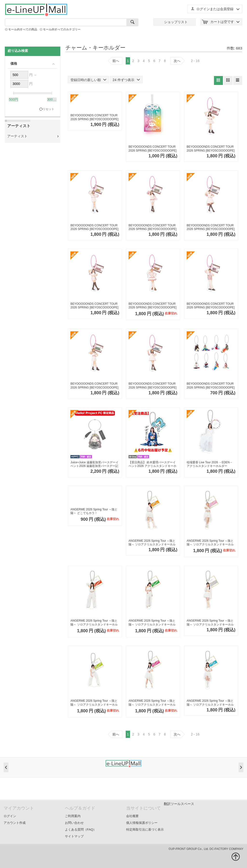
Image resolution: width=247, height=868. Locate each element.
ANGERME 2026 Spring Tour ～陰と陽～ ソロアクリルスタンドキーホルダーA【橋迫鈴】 (94, 623)
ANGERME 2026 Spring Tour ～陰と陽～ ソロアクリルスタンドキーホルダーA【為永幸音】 (210, 543)
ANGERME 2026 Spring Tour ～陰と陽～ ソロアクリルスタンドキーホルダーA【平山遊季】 (94, 703)
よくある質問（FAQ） (81, 830)
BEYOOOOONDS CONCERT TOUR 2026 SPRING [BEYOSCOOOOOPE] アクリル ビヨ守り (153, 149)
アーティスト (17, 136)
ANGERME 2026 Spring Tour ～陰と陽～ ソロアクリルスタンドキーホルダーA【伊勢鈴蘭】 (152, 543)
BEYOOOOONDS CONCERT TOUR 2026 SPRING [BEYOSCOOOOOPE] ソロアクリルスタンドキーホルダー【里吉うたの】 (153, 386)
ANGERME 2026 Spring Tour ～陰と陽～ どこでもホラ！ (94, 511)
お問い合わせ (74, 823)
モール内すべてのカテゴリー (62, 29)
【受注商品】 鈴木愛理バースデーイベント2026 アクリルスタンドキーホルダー (152, 464)
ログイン (10, 816)
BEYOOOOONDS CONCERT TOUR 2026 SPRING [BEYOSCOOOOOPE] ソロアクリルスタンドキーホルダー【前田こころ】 (211, 227)
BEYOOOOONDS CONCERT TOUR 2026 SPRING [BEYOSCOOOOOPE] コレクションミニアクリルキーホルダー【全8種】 (211, 386)
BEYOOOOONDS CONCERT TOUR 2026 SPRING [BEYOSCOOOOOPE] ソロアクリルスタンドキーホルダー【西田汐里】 (211, 149)
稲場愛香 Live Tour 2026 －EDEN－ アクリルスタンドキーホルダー (210, 464)
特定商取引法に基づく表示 (145, 830)
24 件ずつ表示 (126, 80)
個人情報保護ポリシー (142, 823)
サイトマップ (74, 836)
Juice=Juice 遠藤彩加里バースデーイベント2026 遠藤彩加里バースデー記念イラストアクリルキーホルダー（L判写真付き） (94, 464)
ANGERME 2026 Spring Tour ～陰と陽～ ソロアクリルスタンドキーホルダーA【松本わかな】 (210, 623)
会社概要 (132, 816)
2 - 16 (195, 61)
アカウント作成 (15, 823)
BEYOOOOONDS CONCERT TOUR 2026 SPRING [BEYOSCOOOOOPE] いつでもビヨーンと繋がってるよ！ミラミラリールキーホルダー (94, 117)
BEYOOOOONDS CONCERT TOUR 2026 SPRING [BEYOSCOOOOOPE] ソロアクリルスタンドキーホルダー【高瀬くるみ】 (153, 227)
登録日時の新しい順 (88, 80)
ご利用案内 (73, 816)
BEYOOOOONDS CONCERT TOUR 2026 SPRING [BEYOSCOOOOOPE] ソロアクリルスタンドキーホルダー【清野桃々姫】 (153, 306)
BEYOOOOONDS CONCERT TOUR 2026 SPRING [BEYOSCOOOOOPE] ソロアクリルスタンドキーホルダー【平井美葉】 (211, 306)
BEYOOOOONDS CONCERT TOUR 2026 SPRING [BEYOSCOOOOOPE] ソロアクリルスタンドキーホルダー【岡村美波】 (94, 306)
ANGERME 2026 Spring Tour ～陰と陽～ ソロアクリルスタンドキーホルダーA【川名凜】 (152, 623)
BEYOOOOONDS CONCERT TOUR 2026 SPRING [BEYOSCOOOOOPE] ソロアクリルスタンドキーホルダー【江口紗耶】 (94, 227)
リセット (48, 109)
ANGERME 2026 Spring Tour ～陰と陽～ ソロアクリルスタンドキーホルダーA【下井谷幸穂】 (152, 703)
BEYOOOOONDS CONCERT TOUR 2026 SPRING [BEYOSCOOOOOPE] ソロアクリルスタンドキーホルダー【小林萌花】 (94, 386)
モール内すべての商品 (23, 29)
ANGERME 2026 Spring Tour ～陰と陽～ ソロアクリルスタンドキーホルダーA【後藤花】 (210, 703)
